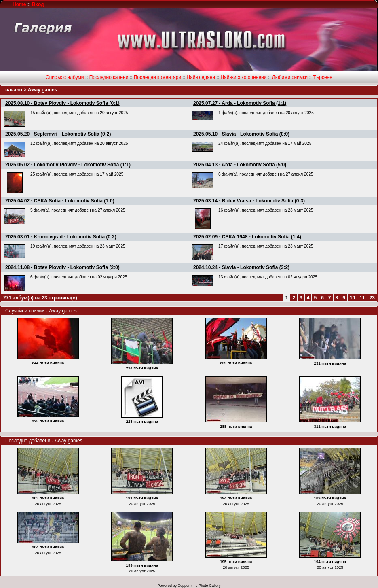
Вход (38, 4)
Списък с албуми (65, 77)
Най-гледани (201, 77)
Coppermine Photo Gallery (199, 586)
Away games (43, 90)
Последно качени (109, 77)
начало (14, 90)
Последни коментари (157, 77)
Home (19, 4)
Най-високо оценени (243, 77)
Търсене (322, 77)
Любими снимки (290, 77)
